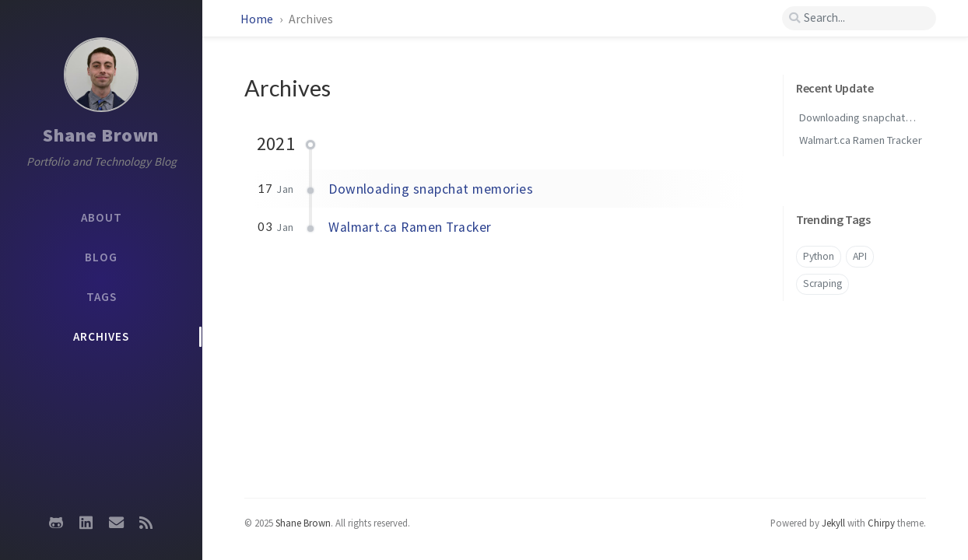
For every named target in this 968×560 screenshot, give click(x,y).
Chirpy (881, 523)
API (860, 256)
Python (819, 256)
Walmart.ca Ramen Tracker (410, 227)
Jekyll (833, 523)
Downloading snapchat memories (431, 189)
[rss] (146, 523)
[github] (56, 523)
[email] (116, 523)
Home (258, 19)
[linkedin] (86, 523)
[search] (859, 18)
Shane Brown (101, 135)
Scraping (822, 283)
